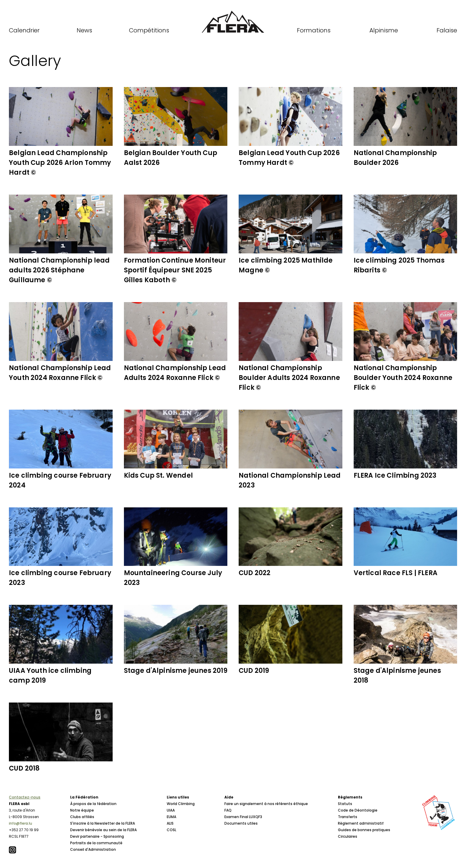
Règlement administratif (361, 823)
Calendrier (24, 30)
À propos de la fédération (93, 804)
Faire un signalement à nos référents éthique (266, 804)
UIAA (171, 810)
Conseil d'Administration (93, 849)
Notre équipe (82, 810)
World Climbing (181, 804)
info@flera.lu (21, 823)
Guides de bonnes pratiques (364, 830)
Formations (314, 30)
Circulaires (348, 836)
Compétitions (149, 30)
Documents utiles (241, 823)
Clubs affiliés (82, 817)
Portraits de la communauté (96, 843)
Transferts (348, 817)
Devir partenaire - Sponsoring (97, 836)
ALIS (170, 823)
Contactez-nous (25, 797)
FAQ (228, 810)
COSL (171, 830)
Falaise (447, 30)
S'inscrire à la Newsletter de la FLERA (103, 823)
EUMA (171, 817)
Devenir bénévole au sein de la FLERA (103, 830)
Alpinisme (384, 30)
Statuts (345, 804)
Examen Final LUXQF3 (243, 817)
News (84, 30)
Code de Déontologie (358, 810)
